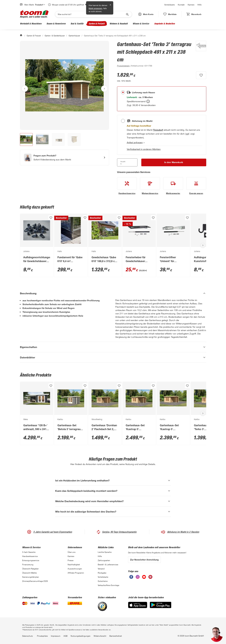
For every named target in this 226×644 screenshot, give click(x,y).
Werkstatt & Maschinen (31, 24)
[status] (170, 14)
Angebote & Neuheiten (165, 24)
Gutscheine (103, 581)
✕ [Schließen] (110, 5)
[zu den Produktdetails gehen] (123, 66)
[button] (146, 14)
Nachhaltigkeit (74, 564)
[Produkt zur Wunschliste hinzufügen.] (201, 75)
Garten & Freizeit (97, 24)
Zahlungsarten (104, 560)
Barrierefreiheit (116, 636)
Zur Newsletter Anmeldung (144, 560)
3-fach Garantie (29, 552)
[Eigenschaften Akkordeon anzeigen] (113, 347)
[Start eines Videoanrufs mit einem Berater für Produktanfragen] (65, 157)
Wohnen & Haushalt (119, 24)
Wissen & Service (141, 24)
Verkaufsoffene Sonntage (108, 585)
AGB (65, 636)
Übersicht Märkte (29, 573)
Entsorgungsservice (31, 560)
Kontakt (181, 5)
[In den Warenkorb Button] (174, 162)
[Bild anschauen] (65, 85)
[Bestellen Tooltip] (148, 101)
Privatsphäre (42, 636)
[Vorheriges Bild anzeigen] (25, 89)
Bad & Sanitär (77, 24)
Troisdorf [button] (40, 5)
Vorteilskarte (169, 5)
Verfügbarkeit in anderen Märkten (144, 149)
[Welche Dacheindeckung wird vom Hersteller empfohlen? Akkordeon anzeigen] (113, 501)
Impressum (56, 636)
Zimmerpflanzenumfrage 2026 (35, 581)
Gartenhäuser (74, 36)
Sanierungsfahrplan (31, 577)
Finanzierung (28, 564)
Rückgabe (102, 573)
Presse (70, 560)
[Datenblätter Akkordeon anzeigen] (113, 357)
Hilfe (199, 5)
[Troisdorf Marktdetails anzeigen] (158, 130)
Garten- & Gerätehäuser (55, 36)
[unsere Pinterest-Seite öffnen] (150, 578)
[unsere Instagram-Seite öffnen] (138, 578)
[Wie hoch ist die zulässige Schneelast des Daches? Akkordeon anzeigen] (113, 512)
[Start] (21, 36)
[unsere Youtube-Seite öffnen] (144, 578)
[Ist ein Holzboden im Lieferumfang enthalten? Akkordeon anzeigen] (113, 480)
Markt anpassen (95, 8)
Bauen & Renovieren (56, 24)
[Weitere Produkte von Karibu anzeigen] (199, 54)
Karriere (191, 5)
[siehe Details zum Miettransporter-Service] (173, 186)
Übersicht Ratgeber (30, 569)
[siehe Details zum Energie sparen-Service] (196, 186)
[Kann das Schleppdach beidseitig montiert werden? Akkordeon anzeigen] (113, 491)
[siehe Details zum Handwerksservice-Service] (127, 186)
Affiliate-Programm (76, 573)
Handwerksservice (30, 556)
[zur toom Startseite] (34, 14)
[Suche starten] (127, 14)
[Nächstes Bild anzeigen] (104, 89)
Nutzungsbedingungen (81, 636)
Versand (101, 569)
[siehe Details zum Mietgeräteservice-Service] (150, 186)
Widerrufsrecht (100, 636)
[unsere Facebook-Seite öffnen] (131, 578)
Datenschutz (28, 636)
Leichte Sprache (105, 552)
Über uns (72, 552)
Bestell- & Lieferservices (108, 564)
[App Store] (138, 607)
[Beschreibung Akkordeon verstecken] (113, 293)
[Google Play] (161, 607)
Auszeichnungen (75, 569)
